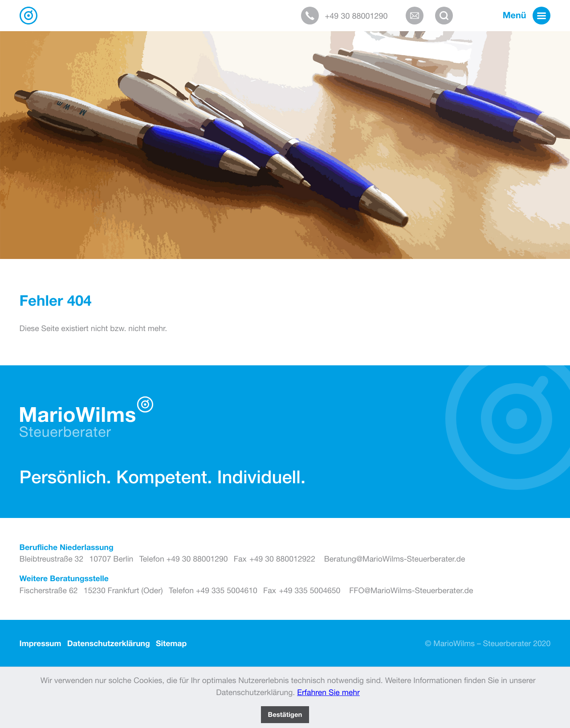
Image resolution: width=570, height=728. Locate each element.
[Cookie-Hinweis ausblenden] (285, 715)
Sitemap (171, 643)
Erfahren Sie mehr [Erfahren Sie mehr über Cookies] (328, 692)
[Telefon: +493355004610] (213, 590)
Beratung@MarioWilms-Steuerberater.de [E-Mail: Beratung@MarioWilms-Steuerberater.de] (395, 559)
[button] (350, 16)
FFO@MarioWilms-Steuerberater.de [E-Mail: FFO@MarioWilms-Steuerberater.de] (411, 590)
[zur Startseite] (28, 16)
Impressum (41, 643)
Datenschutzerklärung (109, 643)
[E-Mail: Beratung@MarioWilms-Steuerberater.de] (417, 16)
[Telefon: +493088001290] (184, 559)
